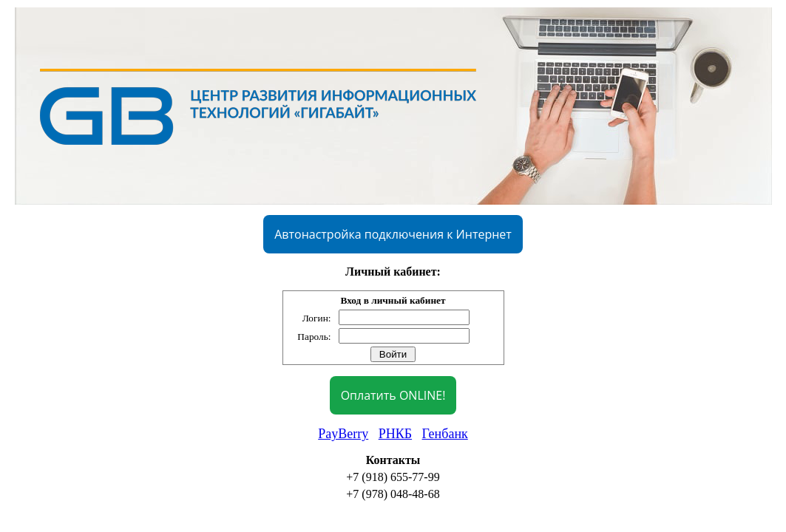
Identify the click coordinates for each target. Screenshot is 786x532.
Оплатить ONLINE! (393, 395)
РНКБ (395, 434)
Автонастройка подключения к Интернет (393, 234)
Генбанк (445, 434)
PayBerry (343, 434)
